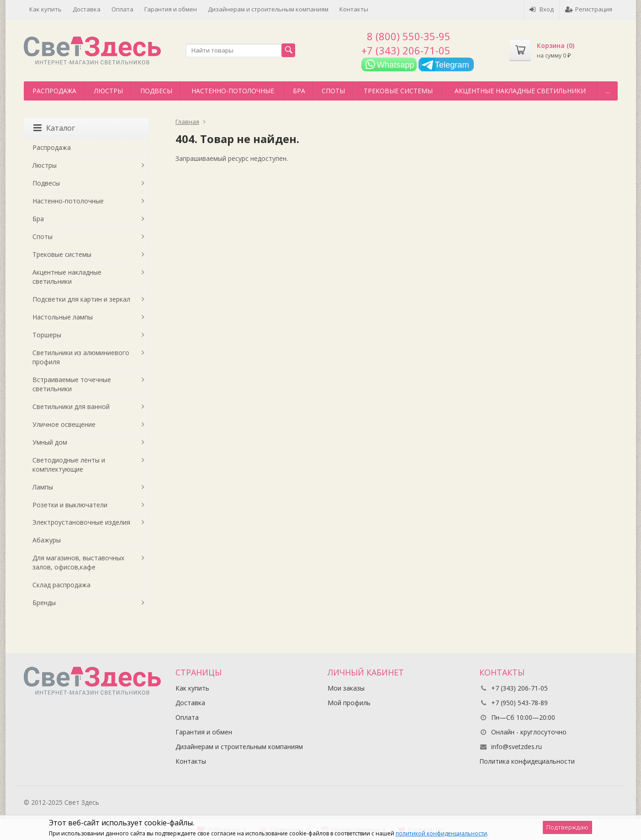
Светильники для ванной (71, 407)
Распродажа (54, 91)
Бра (299, 91)
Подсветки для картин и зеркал (81, 299)
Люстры (109, 91)
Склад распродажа (61, 585)
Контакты (354, 9)
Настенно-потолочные (233, 91)
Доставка (87, 9)
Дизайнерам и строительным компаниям (268, 9)
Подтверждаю (567, 827)
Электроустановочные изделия (81, 522)
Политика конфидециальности (527, 761)
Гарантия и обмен (171, 9)
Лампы (43, 487)
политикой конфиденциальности (441, 833)
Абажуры (47, 540)
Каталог (54, 128)
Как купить (45, 9)
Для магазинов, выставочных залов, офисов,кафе (78, 562)
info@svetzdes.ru (517, 747)
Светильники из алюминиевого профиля (81, 357)
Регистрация (589, 9)
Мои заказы (346, 688)
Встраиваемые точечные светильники (72, 384)
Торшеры (47, 335)
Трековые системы (398, 91)
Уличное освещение (64, 424)
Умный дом (50, 442)
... (608, 91)
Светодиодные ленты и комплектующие (69, 465)
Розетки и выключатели (70, 505)
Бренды (44, 603)
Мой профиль (349, 703)
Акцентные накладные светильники (520, 91)
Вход (542, 9)
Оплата (122, 9)
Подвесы (156, 91)
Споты (333, 91)
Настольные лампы (63, 317)
